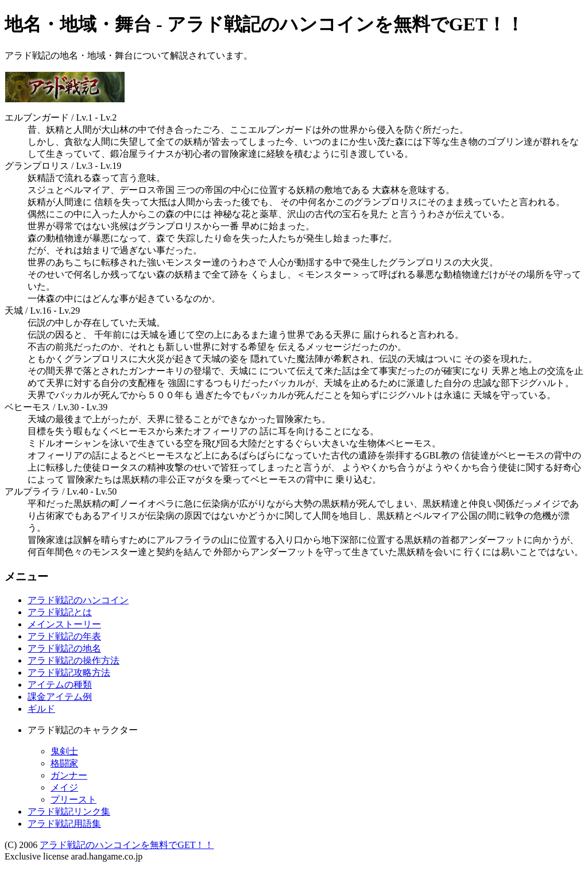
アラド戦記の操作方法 (73, 660)
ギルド (41, 709)
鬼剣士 (64, 751)
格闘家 (64, 763)
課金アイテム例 (60, 697)
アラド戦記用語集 (64, 824)
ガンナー (69, 775)
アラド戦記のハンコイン (78, 600)
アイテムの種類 (60, 685)
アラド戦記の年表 (64, 636)
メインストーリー (64, 624)
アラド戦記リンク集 (69, 812)
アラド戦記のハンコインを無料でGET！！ (127, 845)
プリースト (73, 799)
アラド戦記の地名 (64, 648)
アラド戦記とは (60, 612)
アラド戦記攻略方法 (69, 672)
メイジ (64, 787)
